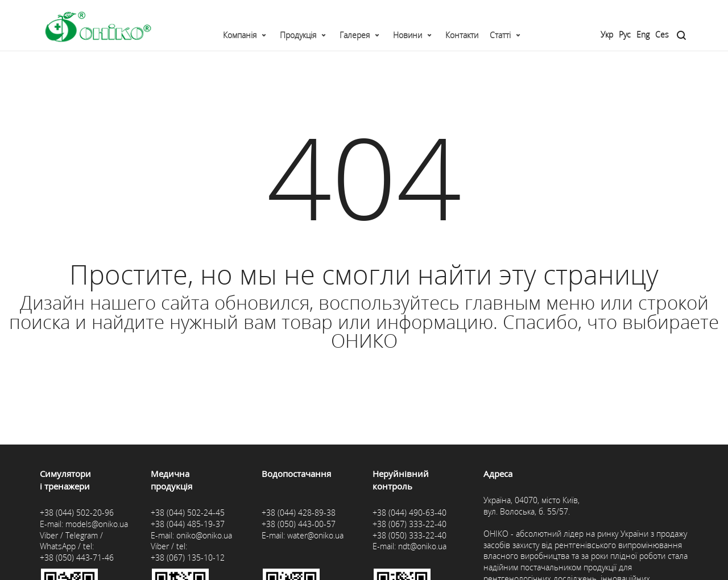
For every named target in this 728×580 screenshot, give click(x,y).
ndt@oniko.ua (422, 546)
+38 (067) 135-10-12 (188, 558)
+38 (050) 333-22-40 (409, 535)
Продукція (298, 35)
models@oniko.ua (97, 524)
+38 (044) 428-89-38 (299, 513)
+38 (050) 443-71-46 (77, 558)
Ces (662, 34)
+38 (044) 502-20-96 (77, 513)
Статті (500, 35)
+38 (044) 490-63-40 (409, 513)
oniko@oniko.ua (204, 535)
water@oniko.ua (315, 535)
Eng (643, 34)
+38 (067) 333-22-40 (409, 524)
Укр (607, 34)
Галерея (355, 35)
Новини (408, 35)
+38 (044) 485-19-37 (188, 524)
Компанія (240, 35)
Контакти (462, 35)
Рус (625, 34)
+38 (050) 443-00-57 (299, 524)
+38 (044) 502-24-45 (188, 513)
